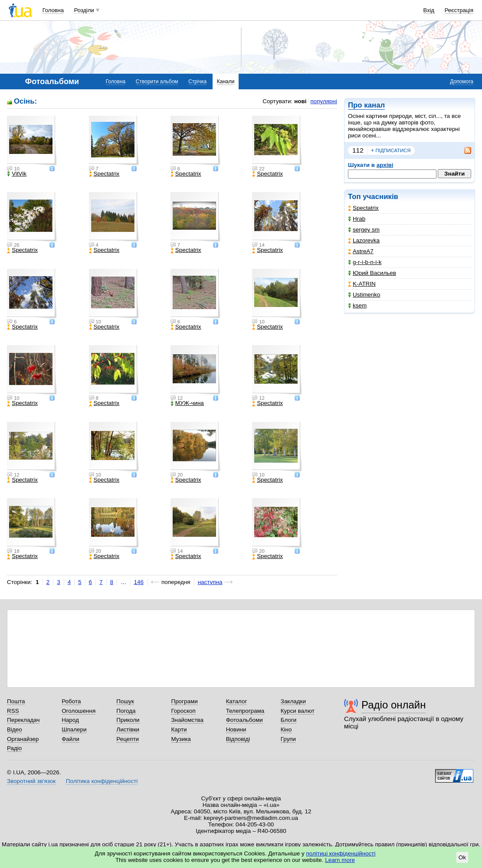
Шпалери (74, 729)
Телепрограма (245, 711)
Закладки (293, 701)
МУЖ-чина (187, 403)
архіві (385, 165)
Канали (226, 82)
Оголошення (79, 711)
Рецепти (128, 739)
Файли (70, 739)
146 (139, 582)
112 (358, 150)
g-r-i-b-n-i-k (365, 262)
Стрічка (197, 82)
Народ (70, 720)
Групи (288, 739)
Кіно (286, 729)
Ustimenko (364, 295)
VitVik (17, 174)
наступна (210, 582)
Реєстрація (459, 10)
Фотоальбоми (244, 720)
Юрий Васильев (372, 273)
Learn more (340, 860)
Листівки (128, 729)
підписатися (391, 150)
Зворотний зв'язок (31, 781)
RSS (13, 711)
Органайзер (23, 739)
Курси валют (298, 711)
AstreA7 (361, 251)
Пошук (125, 701)
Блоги (289, 720)
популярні (324, 101)
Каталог (237, 701)
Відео (15, 729)
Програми (184, 701)
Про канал (366, 105)
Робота (71, 701)
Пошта (16, 701)
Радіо (14, 748)
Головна (53, 10)
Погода (126, 711)
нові (300, 101)
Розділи (84, 10)
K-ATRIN (362, 284)
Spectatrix (363, 208)
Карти (179, 729)
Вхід (429, 10)
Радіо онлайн (394, 705)
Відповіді (238, 739)
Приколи (128, 720)
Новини (236, 729)
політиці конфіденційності (341, 853)
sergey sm (364, 230)
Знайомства (187, 720)
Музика (181, 739)
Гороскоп (183, 711)
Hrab (357, 219)
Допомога (462, 82)
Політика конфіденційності (102, 781)
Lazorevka (364, 240)
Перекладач (23, 720)
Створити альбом (157, 82)
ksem (357, 305)
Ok (462, 857)
